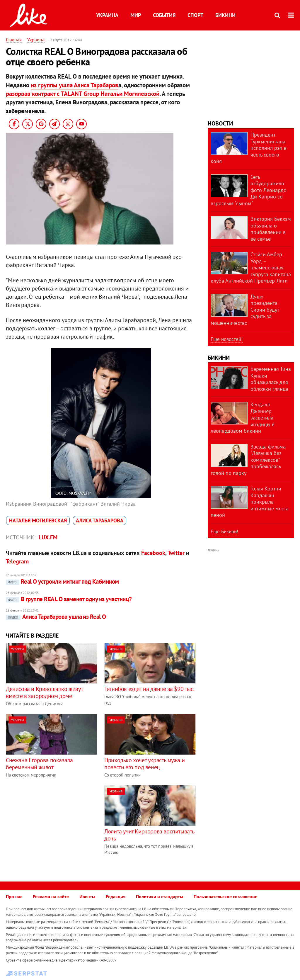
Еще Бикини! (224, 531)
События (164, 15)
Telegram (17, 561)
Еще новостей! (227, 339)
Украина (107, 15)
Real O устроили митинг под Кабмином (62, 581)
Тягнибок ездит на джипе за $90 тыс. (149, 689)
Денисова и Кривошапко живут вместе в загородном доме (44, 692)
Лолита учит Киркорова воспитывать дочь (149, 835)
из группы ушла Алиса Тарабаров (75, 85)
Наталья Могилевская (38, 520)
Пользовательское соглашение (225, 896)
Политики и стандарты (160, 896)
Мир (136, 15)
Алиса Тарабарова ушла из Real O (56, 617)
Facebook (153, 553)
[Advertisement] (55, 826)
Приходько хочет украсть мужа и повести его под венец (144, 764)
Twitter (176, 553)
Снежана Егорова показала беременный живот (39, 764)
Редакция (116, 896)
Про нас (14, 896)
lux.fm (48, 537)
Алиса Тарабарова (100, 520)
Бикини (225, 15)
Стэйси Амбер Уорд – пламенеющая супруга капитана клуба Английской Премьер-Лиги (251, 267)
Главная (14, 40)
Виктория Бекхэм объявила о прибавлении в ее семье (271, 229)
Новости (220, 123)
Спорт (195, 15)
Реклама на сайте (51, 896)
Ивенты (87, 896)
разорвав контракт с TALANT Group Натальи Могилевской (83, 94)
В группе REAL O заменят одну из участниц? (69, 599)
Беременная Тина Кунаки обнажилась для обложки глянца (271, 379)
